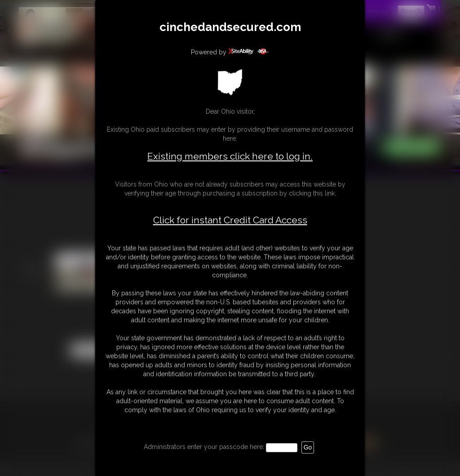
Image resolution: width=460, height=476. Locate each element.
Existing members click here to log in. (230, 156)
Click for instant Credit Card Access (230, 220)
